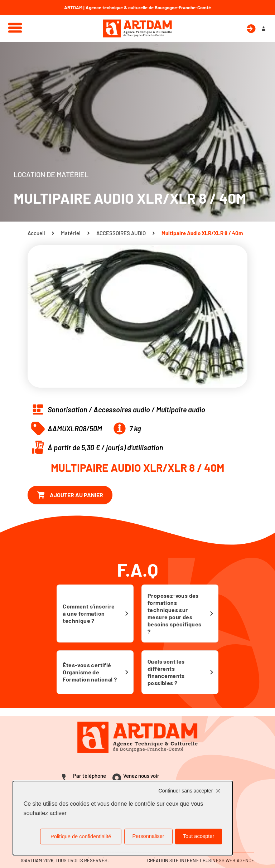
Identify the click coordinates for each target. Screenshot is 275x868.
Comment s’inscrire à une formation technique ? (89, 613)
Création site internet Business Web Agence (201, 860)
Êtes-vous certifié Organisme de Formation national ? (90, 672)
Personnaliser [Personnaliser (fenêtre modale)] (148, 836)
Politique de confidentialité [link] (81, 837)
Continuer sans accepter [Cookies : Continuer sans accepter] (186, 791)
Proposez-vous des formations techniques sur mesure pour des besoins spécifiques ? (175, 613)
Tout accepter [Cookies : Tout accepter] (199, 836)
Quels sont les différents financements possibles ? (166, 672)
